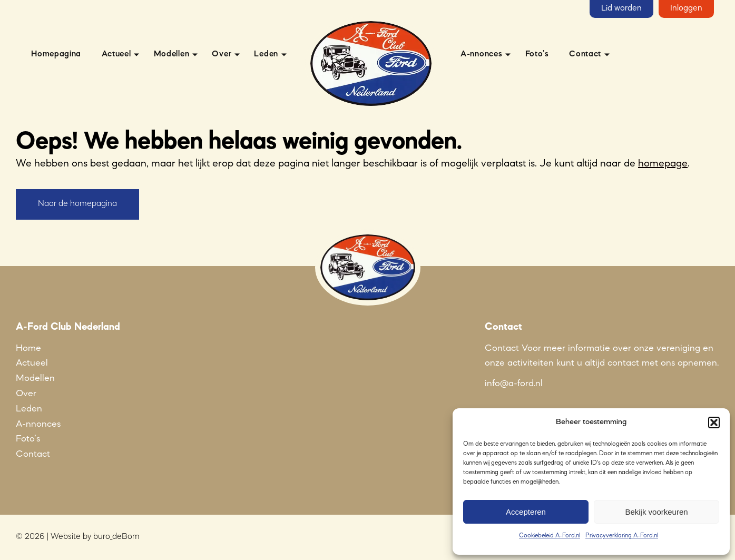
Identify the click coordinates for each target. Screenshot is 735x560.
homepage (663, 164)
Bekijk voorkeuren (656, 512)
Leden (266, 54)
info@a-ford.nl (514, 384)
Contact (585, 54)
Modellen (172, 54)
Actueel (116, 54)
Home (28, 348)
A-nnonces (481, 54)
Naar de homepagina (77, 204)
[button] (714, 423)
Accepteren (526, 512)
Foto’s (537, 54)
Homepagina (56, 54)
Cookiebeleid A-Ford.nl (550, 536)
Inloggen (686, 8)
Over (222, 54)
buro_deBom (116, 537)
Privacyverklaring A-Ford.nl (622, 536)
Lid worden (621, 8)
